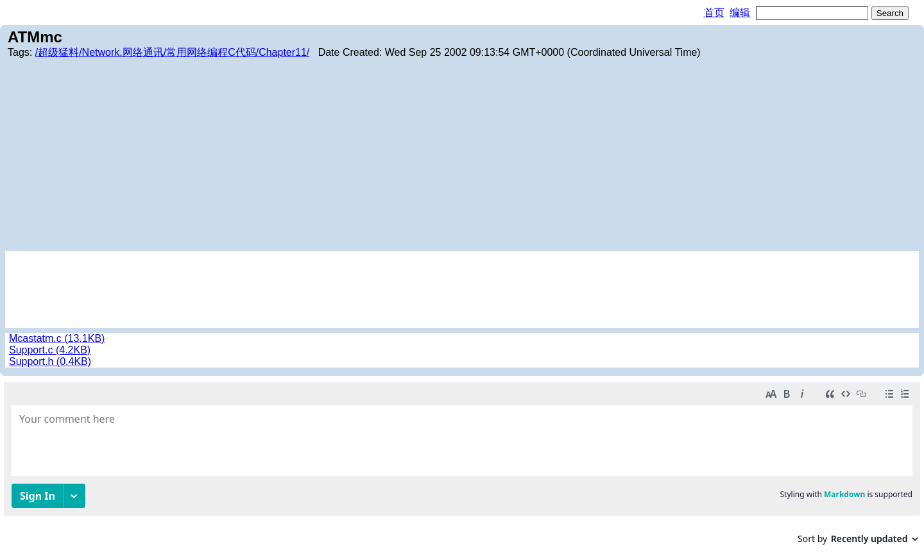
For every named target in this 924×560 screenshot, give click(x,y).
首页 (714, 13)
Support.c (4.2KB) (50, 350)
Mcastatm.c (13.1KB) (57, 338)
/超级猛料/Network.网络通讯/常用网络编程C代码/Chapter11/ (173, 52)
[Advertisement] (462, 155)
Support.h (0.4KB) (50, 361)
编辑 (740, 13)
